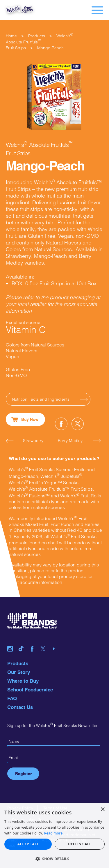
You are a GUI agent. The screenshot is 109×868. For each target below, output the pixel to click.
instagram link (12, 641)
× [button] (102, 810)
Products (37, 36)
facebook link (34, 641)
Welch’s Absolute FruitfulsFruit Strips (40, 42)
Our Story (19, 672)
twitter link (45, 641)
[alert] (54, 836)
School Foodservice (30, 690)
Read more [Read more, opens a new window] (53, 833)
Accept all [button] (28, 844)
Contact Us (20, 707)
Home (11, 36)
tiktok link (23, 641)
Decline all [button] (80, 844)
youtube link (56, 641)
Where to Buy (23, 681)
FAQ (12, 698)
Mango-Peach (50, 48)
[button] (54, 859)
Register (23, 774)
